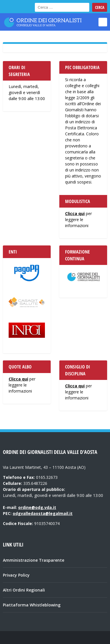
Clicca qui (75, 213)
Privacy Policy (16, 575)
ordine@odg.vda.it (37, 507)
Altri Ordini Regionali (24, 590)
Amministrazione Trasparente (34, 560)
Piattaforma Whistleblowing (32, 605)
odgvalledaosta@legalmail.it (43, 513)
